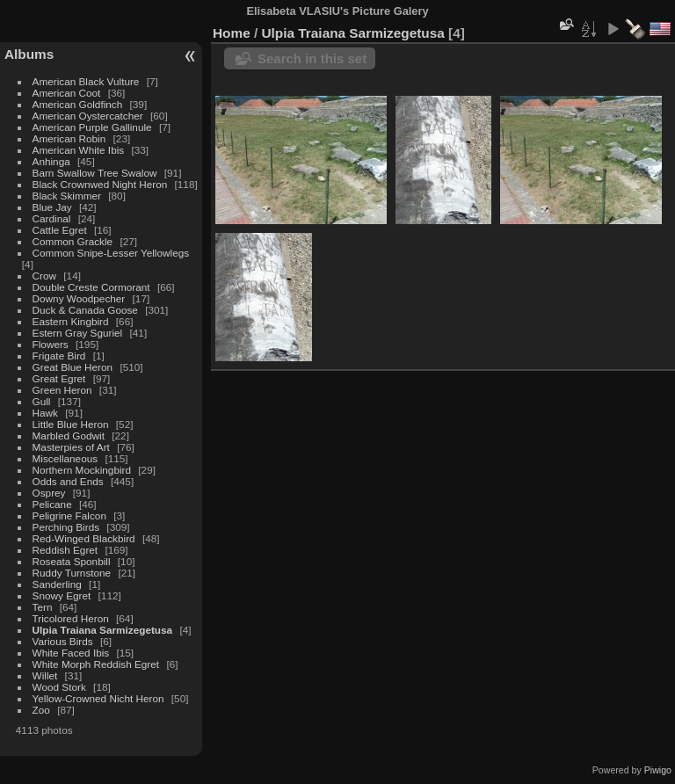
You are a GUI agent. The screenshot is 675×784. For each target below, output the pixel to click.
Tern (43, 607)
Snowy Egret (62, 595)
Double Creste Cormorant (91, 287)
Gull (42, 401)
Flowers (51, 344)
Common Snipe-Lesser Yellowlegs (111, 253)
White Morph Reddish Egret (96, 664)
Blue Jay (52, 207)
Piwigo (658, 770)
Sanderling (57, 584)
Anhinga (51, 161)
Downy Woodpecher (79, 298)
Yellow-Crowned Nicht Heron (98, 698)
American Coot (67, 93)
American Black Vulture (86, 81)
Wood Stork (59, 687)
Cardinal (52, 218)
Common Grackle (73, 241)
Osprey (49, 493)
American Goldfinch (78, 104)
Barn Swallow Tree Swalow (95, 173)
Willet (45, 675)
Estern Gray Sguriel (78, 333)
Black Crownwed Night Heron (100, 184)
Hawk (45, 413)
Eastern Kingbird (71, 321)
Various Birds (63, 641)
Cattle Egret (60, 230)
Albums (29, 54)
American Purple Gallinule (92, 127)
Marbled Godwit (69, 436)
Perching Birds (66, 527)
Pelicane (52, 504)
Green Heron (62, 390)
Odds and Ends (68, 481)
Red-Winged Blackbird (84, 538)
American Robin (69, 138)
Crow (44, 276)
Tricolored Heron (71, 618)
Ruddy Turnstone (72, 573)
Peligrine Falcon (69, 515)
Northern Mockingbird (82, 470)
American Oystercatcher (88, 116)
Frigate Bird (59, 356)
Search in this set (312, 58)
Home (232, 33)
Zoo (41, 710)
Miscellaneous (65, 458)
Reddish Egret (65, 550)
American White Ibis (79, 150)
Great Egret (59, 378)
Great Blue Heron (73, 367)
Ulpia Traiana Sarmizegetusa (103, 630)
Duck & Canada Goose (85, 310)
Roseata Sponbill (72, 561)
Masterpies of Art (71, 447)
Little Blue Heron (71, 424)
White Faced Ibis (71, 653)
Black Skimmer (67, 196)
